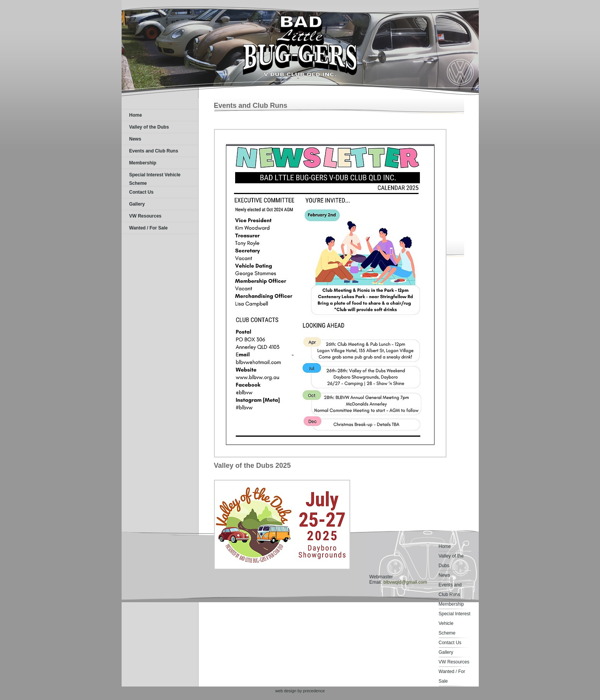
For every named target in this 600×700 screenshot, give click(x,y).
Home (136, 115)
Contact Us (141, 192)
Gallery (137, 204)
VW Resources (145, 216)
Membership (143, 163)
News (135, 139)
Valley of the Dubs (149, 127)
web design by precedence (300, 691)
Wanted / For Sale (149, 228)
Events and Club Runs (154, 151)
